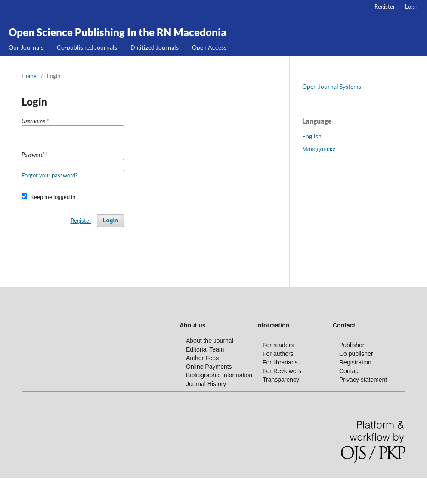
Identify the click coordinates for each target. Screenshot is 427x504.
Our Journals (26, 47)
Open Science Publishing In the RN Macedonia (118, 32)
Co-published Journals (87, 47)
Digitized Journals (155, 47)
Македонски (319, 149)
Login (412, 6)
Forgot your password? (50, 175)
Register (385, 6)
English (312, 136)
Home (29, 76)
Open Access (209, 47)
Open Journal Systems (332, 86)
